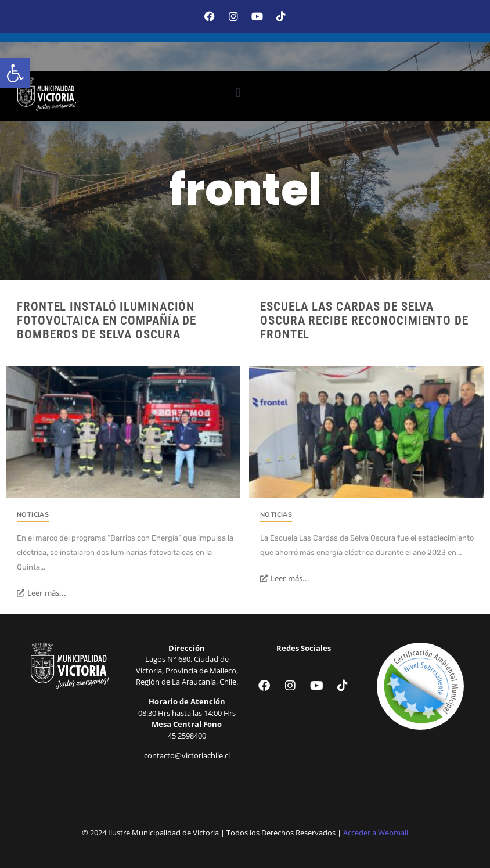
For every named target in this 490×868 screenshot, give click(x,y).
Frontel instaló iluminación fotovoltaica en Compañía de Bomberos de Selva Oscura (107, 320)
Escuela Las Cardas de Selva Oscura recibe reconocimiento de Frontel (364, 320)
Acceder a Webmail (376, 833)
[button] (15, 73)
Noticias (33, 515)
